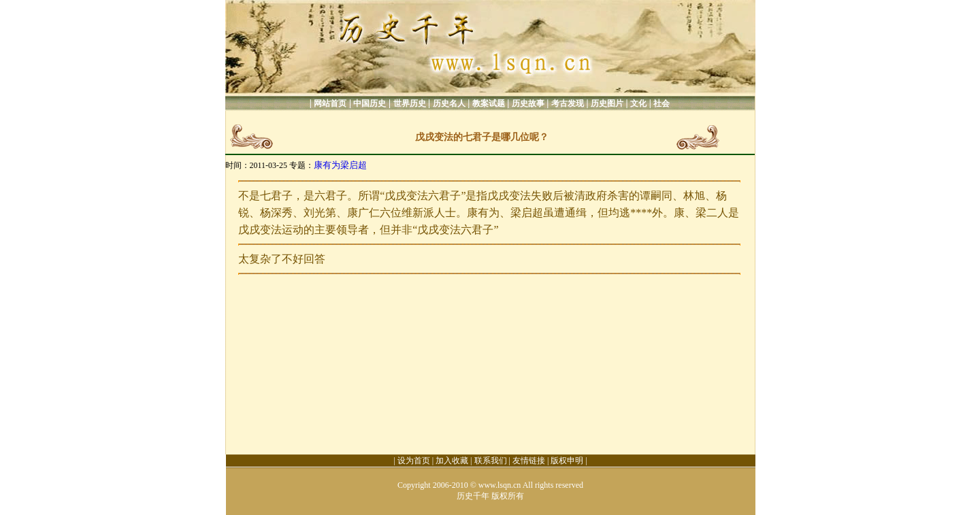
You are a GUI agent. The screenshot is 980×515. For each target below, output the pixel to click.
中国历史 (370, 103)
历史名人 (449, 103)
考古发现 (568, 103)
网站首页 (330, 103)
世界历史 (410, 103)
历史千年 (473, 496)
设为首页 (414, 461)
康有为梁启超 (340, 165)
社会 (661, 103)
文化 (638, 103)
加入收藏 (452, 461)
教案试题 (489, 103)
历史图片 (607, 103)
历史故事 (528, 103)
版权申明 (567, 461)
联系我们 (491, 461)
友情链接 (529, 461)
